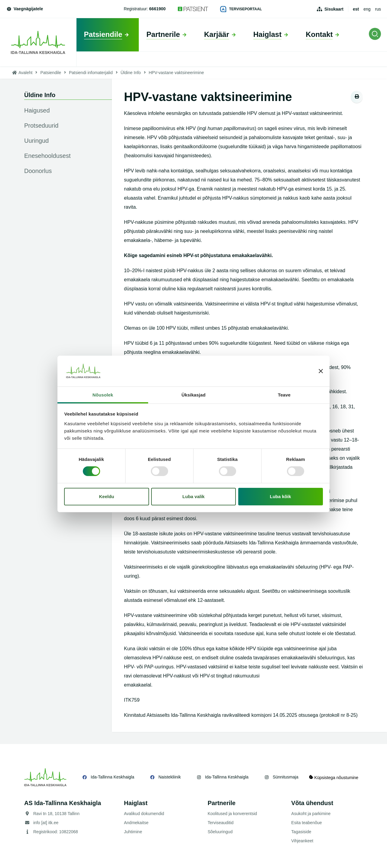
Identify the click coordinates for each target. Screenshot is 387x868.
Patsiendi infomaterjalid (91, 73)
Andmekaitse (136, 823)
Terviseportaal (241, 9)
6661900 (157, 9)
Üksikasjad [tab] (193, 395)
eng (367, 9)
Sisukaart (334, 9)
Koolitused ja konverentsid (232, 814)
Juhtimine (133, 832)
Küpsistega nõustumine (335, 777)
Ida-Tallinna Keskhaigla (112, 777)
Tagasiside (301, 832)
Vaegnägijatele (24, 9)
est (356, 9)
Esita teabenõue (306, 823)
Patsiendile (51, 73)
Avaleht (25, 73)
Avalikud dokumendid (144, 814)
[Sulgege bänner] (321, 371)
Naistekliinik (170, 777)
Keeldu (106, 496)
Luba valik (193, 496)
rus (378, 9)
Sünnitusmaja (286, 777)
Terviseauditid (221, 823)
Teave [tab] (284, 395)
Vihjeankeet (302, 841)
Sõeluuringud (220, 832)
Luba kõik (281, 496)
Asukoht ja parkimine (311, 814)
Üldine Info (131, 73)
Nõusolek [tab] (103, 395)
